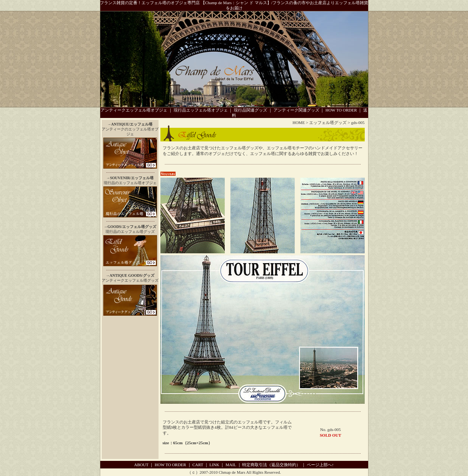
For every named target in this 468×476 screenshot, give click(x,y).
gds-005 (358, 122)
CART (197, 465)
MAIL (231, 465)
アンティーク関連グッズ (296, 110)
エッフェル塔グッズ (328, 122)
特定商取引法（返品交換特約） (271, 465)
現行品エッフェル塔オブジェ (201, 110)
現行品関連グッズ (250, 110)
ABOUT (141, 465)
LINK (214, 465)
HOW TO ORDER (341, 110)
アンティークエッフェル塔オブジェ (134, 110)
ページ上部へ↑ (320, 465)
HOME (299, 122)
